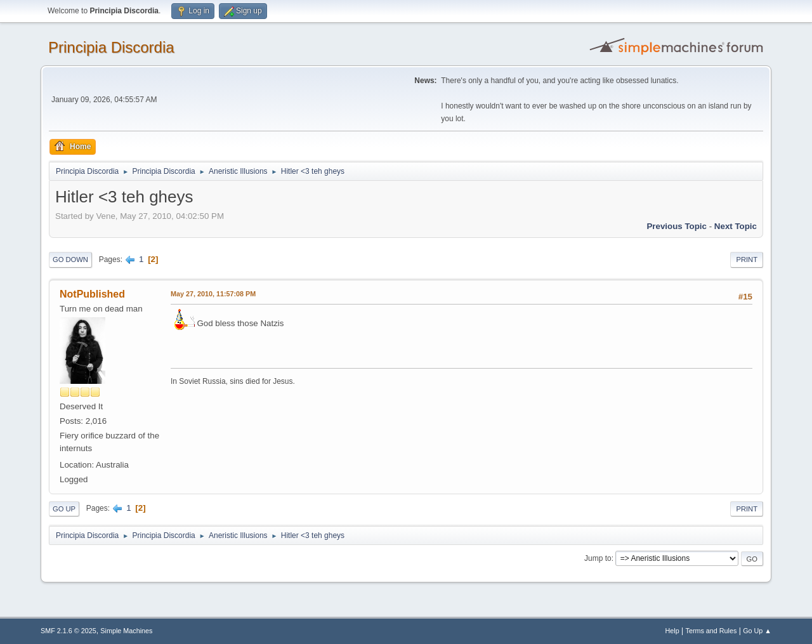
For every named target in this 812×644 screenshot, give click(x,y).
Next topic (736, 226)
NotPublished (92, 294)
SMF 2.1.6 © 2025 (69, 631)
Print (747, 260)
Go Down (70, 260)
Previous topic (677, 226)
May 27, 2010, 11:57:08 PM (213, 294)
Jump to (598, 558)
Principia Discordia (111, 47)
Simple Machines (126, 631)
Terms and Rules (711, 631)
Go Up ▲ (757, 631)
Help (672, 631)
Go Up (64, 509)
